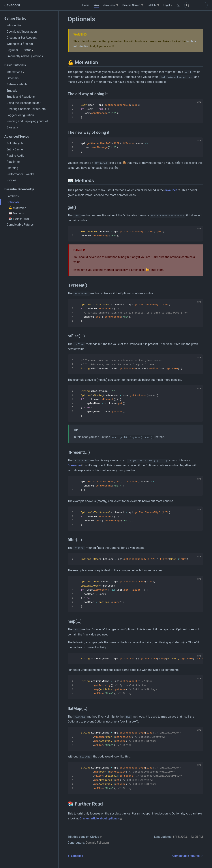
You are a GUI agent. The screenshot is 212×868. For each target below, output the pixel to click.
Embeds (12, 91)
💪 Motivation (17, 208)
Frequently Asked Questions (25, 56)
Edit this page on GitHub (85, 837)
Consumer (76, 465)
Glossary (12, 127)
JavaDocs (111, 5)
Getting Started (15, 19)
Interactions (15, 72)
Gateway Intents (17, 84)
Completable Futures (20, 225)
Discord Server (133, 5)
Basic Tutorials (15, 65)
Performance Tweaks (20, 174)
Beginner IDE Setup (20, 50)
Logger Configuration (20, 115)
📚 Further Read (19, 219)
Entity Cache (15, 149)
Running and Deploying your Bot (27, 121)
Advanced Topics (17, 137)
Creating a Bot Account (22, 38)
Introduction (14, 25)
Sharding (12, 168)
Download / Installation (22, 32)
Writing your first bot (20, 44)
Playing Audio (15, 156)
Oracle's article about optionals (101, 818)
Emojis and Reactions (21, 97)
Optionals (13, 202)
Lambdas (13, 196)
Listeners (13, 78)
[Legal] (168, 5)
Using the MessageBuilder (24, 103)
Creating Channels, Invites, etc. (26, 109)
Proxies (11, 180)
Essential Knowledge (19, 189)
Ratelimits (13, 162)
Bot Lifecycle (15, 143)
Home (86, 5)
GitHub (153, 5)
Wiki (96, 5)
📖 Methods (16, 213)
